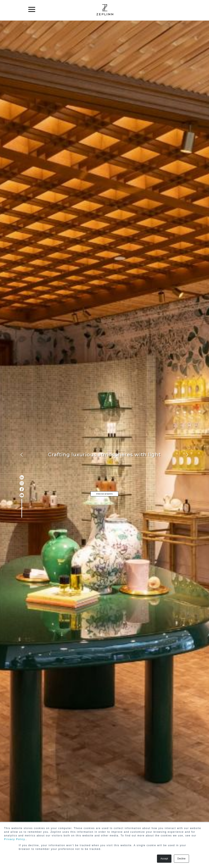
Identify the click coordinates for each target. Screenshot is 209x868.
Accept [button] (164, 859)
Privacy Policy (14, 839)
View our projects (104, 494)
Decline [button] (181, 859)
